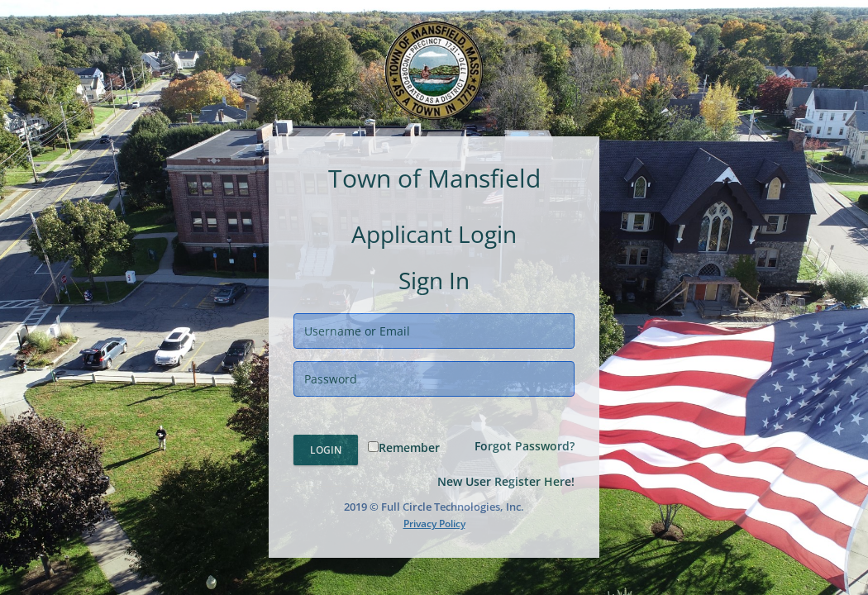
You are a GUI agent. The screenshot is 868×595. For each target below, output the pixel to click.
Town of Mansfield (434, 178)
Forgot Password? (525, 446)
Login (326, 450)
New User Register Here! (506, 481)
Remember (404, 447)
